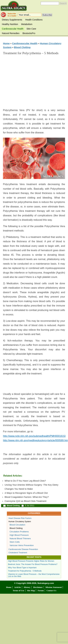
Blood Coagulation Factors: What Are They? (27, 497)
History (27, 587)
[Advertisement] (34, 83)
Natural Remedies (11, 33)
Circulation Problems (19, 532)
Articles (18, 587)
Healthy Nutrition (10, 24)
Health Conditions (34, 20)
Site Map (31, 591)
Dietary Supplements (12, 20)
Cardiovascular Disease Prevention (23, 549)
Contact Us (51, 591)
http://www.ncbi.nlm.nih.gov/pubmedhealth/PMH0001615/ (34, 436)
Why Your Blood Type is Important (22, 568)
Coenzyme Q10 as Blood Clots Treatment (26, 501)
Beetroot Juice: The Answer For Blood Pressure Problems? (33, 564)
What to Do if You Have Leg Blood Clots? (25, 481)
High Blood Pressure (19, 535)
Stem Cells (15, 542)
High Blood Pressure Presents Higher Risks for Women (31, 561)
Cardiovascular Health (13, 29)
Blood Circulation (18, 525)
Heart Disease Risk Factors (20, 518)
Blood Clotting (22, 47)
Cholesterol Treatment (18, 553)
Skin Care (31, 29)
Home (6, 43)
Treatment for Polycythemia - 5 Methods (25, 571)
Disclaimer (38, 587)
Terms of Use (19, 591)
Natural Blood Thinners (20, 538)
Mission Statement (53, 587)
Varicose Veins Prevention (22, 545)
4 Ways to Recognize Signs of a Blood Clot (26, 493)
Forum (41, 591)
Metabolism (27, 24)
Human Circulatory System (20, 522)
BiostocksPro (29, 33)
